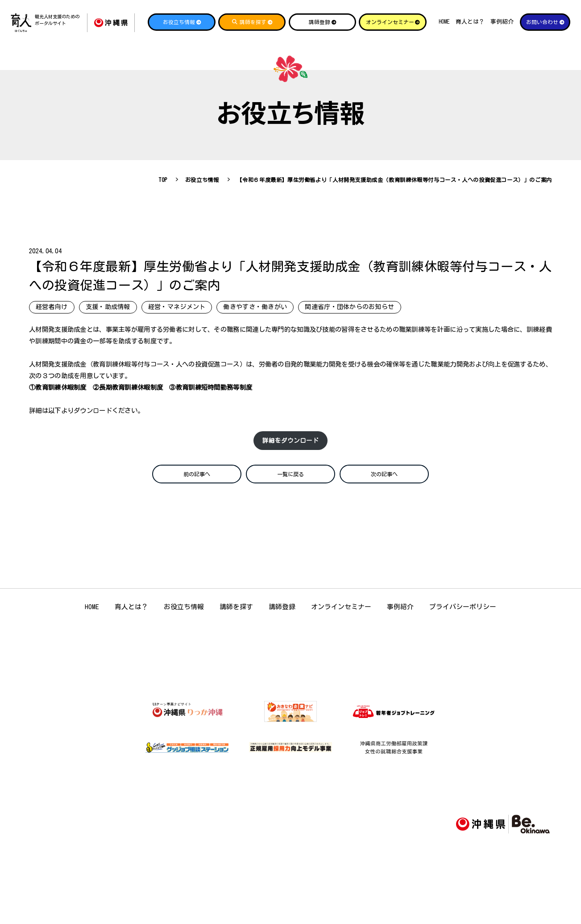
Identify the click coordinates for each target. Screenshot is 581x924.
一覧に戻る (290, 481)
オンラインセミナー (341, 615)
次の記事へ (384, 481)
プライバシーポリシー (463, 615)
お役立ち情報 (184, 615)
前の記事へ (197, 481)
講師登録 (282, 615)
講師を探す (236, 615)
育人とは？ (470, 22)
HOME (444, 22)
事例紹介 (502, 22)
